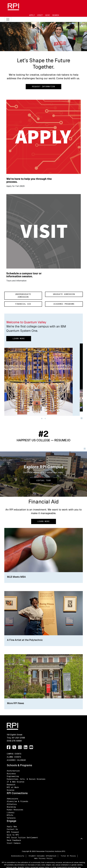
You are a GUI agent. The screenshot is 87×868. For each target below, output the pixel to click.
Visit (40, 15)
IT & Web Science (16, 782)
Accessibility (18, 856)
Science (11, 790)
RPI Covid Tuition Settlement (22, 838)
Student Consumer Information (42, 856)
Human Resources (15, 810)
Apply (32, 15)
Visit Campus (14, 843)
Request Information (43, 87)
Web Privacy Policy (43, 858)
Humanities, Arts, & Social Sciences (26, 779)
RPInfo (10, 815)
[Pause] (81, 419)
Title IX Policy (68, 856)
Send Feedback (14, 840)
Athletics (12, 804)
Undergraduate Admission (23, 296)
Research (11, 785)
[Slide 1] (45, 419)
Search (56, 15)
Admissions (12, 799)
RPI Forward (13, 832)
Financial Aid (23, 304)
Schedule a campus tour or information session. (24, 275)
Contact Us (12, 829)
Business (11, 774)
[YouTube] (31, 747)
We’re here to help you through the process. (29, 180)
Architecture (13, 771)
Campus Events (14, 754)
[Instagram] (20, 747)
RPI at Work (13, 787)
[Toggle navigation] (8, 19)
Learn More (44, 521)
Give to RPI (13, 835)
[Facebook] (9, 747)
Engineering (13, 776)
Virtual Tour (44, 480)
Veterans (11, 818)
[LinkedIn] (26, 747)
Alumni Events (14, 757)
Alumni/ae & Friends (17, 801)
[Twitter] (14, 747)
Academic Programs (64, 304)
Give (48, 15)
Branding (11, 807)
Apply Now (12, 827)
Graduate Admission (64, 294)
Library (11, 813)
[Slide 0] (42, 419)
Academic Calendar (16, 760)
